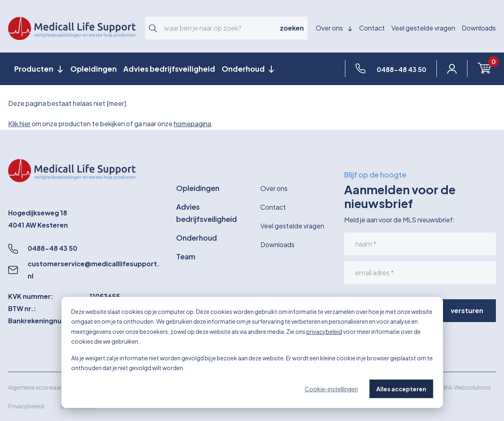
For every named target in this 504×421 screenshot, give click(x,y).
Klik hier (19, 124)
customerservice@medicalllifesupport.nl (94, 270)
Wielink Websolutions (462, 387)
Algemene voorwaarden (40, 387)
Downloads (479, 28)
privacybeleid (324, 331)
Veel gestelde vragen (423, 28)
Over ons (334, 28)
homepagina (192, 124)
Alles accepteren (401, 389)
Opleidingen (94, 69)
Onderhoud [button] (244, 69)
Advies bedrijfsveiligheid (169, 69)
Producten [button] (34, 69)
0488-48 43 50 (52, 248)
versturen (467, 310)
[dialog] (252, 352)
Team (186, 256)
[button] (153, 28)
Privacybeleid (26, 406)
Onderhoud (196, 238)
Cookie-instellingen (331, 389)
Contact (372, 28)
